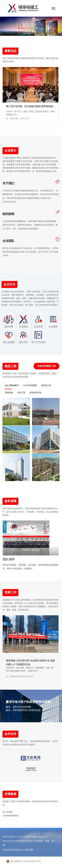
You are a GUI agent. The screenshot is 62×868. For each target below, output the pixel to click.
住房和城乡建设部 (11, 816)
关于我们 (8, 183)
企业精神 (53, 321)
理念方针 (23, 337)
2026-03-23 (25, 118)
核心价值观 (9, 337)
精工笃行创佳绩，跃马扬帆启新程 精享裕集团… (31, 106)
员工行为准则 (38, 337)
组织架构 (8, 214)
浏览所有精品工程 (46, 366)
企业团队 (8, 241)
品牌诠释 (9, 321)
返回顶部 (29, 850)
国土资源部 (8, 812)
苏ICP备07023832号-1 (13, 850)
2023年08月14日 (26, 677)
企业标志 (23, 321)
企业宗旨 (38, 321)
